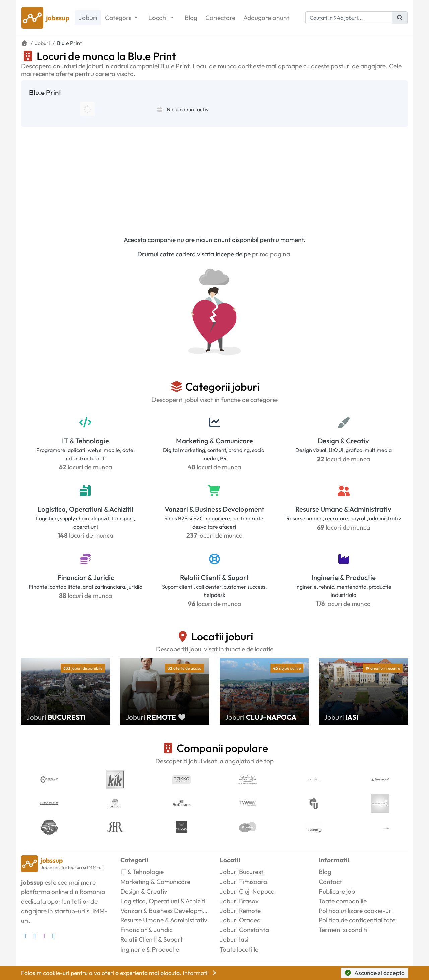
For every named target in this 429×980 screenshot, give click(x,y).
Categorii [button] (119, 18)
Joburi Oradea (240, 920)
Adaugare (266, 18)
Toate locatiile (239, 949)
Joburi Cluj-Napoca (247, 891)
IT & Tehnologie (85, 441)
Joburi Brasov (239, 901)
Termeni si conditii (344, 930)
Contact (330, 882)
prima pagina (271, 254)
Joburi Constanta (244, 930)
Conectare (220, 18)
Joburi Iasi (234, 939)
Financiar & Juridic (86, 577)
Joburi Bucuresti (242, 872)
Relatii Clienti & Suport (214, 577)
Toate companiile (343, 901)
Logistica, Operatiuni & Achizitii (85, 509)
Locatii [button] (159, 18)
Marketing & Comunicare (214, 441)
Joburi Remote (240, 911)
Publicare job (337, 891)
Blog (191, 18)
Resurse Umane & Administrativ (343, 509)
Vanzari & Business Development (214, 509)
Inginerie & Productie (344, 577)
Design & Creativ (343, 441)
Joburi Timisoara (243, 882)
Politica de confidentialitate (357, 920)
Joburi (88, 18)
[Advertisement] (214, 177)
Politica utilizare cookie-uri (356, 911)
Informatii (200, 973)
